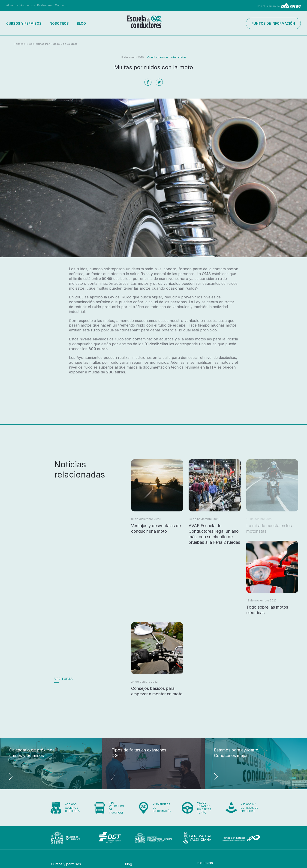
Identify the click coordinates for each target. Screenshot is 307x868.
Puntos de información (273, 23)
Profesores (45, 5)
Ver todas (63, 679)
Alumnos (12, 5)
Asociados (28, 5)
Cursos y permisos (24, 23)
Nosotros (59, 23)
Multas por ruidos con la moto (57, 44)
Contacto (61, 5)
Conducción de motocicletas (167, 57)
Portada (19, 44)
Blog (81, 23)
